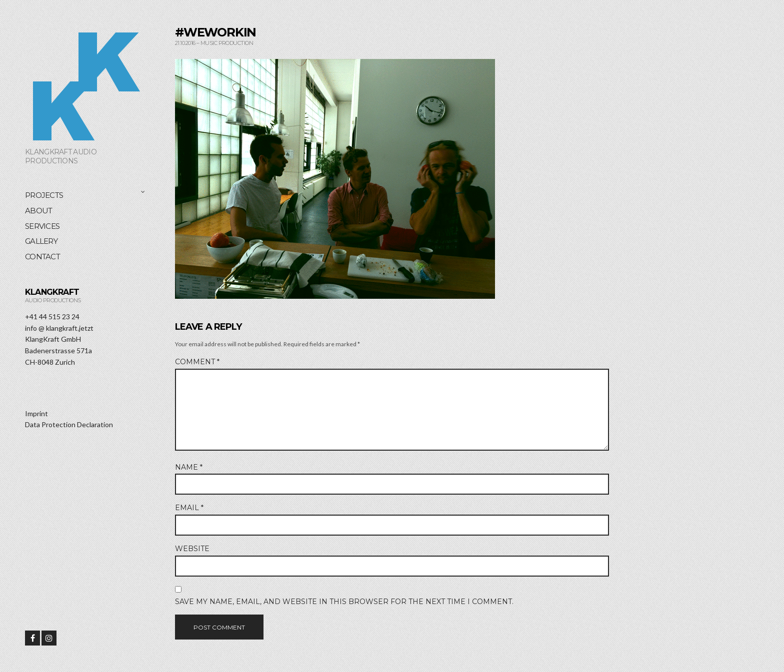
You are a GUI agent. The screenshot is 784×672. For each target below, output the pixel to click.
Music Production (227, 43)
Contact (42, 257)
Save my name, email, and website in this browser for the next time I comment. (344, 602)
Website (192, 549)
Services (42, 226)
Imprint (36, 413)
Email (189, 508)
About (38, 211)
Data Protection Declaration (69, 424)
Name (189, 467)
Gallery (41, 241)
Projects (44, 195)
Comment (197, 362)
